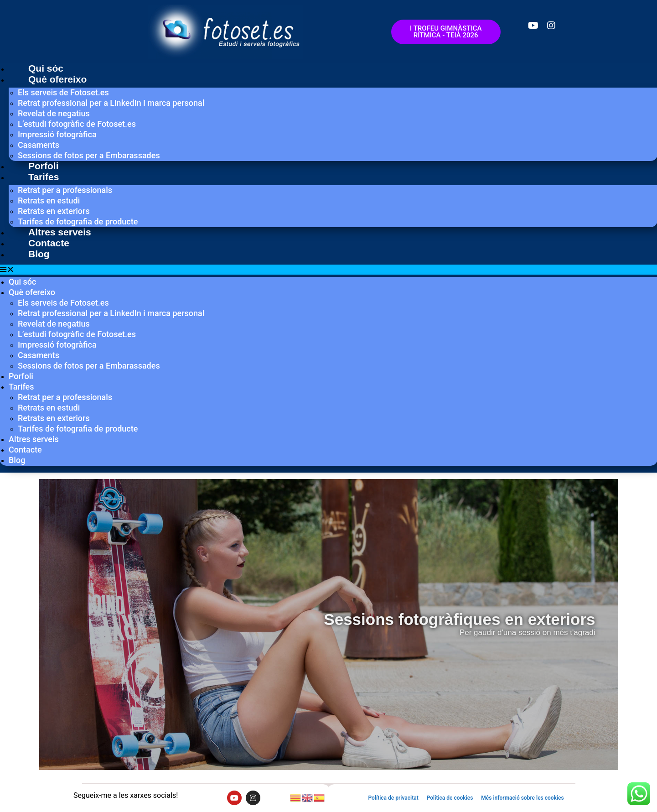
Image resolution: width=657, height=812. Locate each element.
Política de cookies (450, 798)
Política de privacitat (393, 798)
